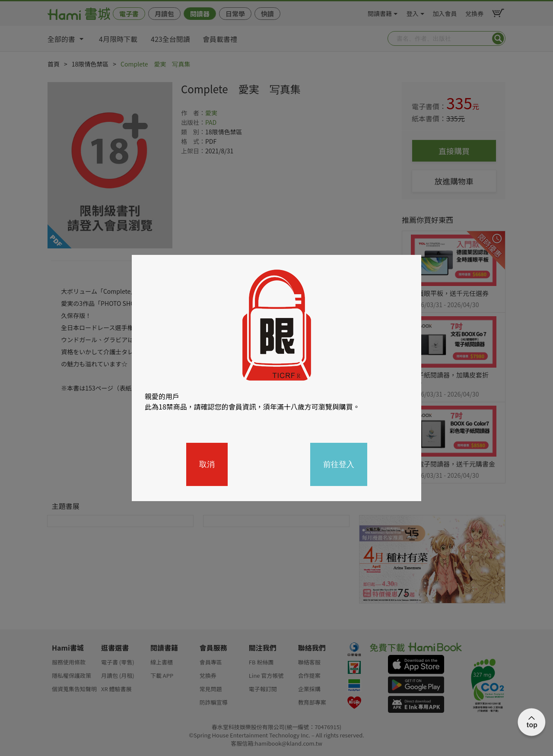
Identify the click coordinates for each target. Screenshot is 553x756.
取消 (207, 464)
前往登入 (339, 464)
